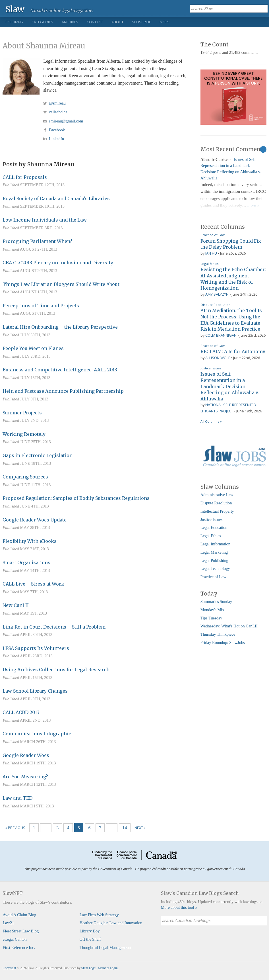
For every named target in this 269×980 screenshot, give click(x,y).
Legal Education (214, 527)
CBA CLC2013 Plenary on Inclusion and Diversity (58, 263)
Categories (42, 22)
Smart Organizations (26, 562)
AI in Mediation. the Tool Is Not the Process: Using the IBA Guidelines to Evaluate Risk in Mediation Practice (231, 320)
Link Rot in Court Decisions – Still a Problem (54, 627)
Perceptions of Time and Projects (41, 306)
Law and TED (17, 798)
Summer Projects (22, 413)
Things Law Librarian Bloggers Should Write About (61, 284)
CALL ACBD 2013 (21, 712)
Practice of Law (213, 235)
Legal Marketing (214, 552)
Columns (14, 22)
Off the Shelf (90, 939)
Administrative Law (217, 495)
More (165, 22)
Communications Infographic (37, 734)
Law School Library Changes (35, 691)
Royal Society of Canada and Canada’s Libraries (56, 199)
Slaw (15, 9)
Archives (70, 22)
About (117, 22)
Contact (95, 22)
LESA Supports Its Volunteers (36, 648)
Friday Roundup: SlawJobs (223, 643)
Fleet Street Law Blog (21, 931)
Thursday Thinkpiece (218, 634)
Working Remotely (24, 434)
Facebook (57, 130)
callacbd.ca (58, 112)
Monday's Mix (212, 610)
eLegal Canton (15, 939)
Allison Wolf (218, 358)
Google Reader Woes (26, 755)
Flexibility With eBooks (30, 541)
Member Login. (108, 968)
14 (125, 828)
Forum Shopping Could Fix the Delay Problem (231, 244)
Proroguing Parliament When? (37, 241)
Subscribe (141, 22)
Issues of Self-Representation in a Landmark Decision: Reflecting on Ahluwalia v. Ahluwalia (230, 386)
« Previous (15, 828)
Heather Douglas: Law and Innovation (111, 923)
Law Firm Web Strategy (99, 915)
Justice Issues (211, 368)
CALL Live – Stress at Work (33, 584)
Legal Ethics (210, 264)
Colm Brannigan (221, 335)
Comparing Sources (25, 477)
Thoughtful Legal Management (105, 948)
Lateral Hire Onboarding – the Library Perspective (60, 327)
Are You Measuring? (25, 777)
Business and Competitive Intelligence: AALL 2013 (60, 370)
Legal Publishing (214, 560)
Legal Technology (215, 568)
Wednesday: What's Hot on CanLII (229, 626)
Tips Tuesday (211, 618)
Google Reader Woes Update (35, 520)
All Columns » (211, 421)
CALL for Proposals (25, 177)
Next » (140, 828)
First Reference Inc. (19, 948)
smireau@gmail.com (66, 121)
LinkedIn (56, 139)
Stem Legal (89, 968)
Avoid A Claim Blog (19, 915)
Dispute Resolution (216, 305)
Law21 (8, 923)
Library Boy (90, 931)
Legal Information (215, 544)
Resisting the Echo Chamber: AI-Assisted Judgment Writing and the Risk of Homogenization (233, 279)
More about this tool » (179, 907)
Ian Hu (211, 253)
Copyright (9, 968)
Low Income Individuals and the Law (45, 220)
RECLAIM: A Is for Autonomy (233, 351)
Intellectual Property (217, 511)
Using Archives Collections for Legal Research (56, 670)
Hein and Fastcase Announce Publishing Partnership (63, 391)
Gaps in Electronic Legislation (38, 455)
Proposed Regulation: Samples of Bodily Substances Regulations (76, 498)
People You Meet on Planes (33, 348)
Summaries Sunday (216, 601)
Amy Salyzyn (217, 294)
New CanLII (16, 605)
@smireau (57, 103)
